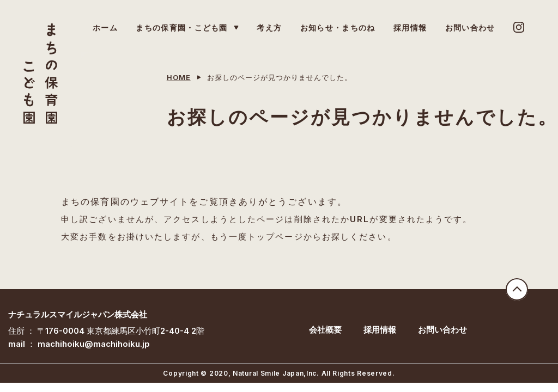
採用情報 (380, 330)
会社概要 (325, 330)
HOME (179, 77)
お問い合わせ (442, 330)
